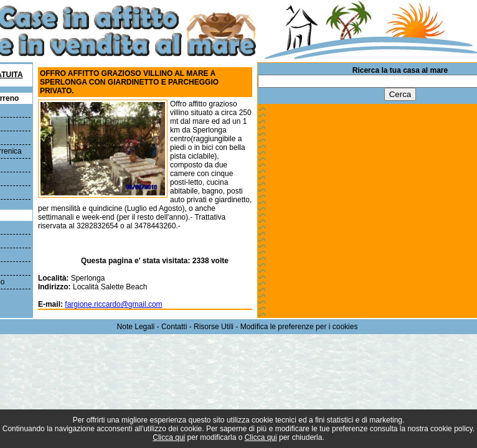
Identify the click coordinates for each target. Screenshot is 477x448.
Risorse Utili (214, 327)
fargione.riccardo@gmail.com (113, 304)
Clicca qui (169, 437)
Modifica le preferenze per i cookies (299, 327)
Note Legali (136, 327)
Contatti (174, 327)
